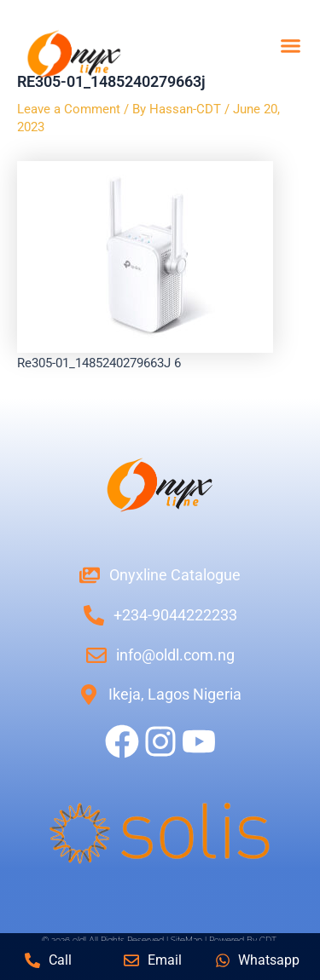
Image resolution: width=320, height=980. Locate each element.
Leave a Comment (69, 109)
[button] (290, 45)
